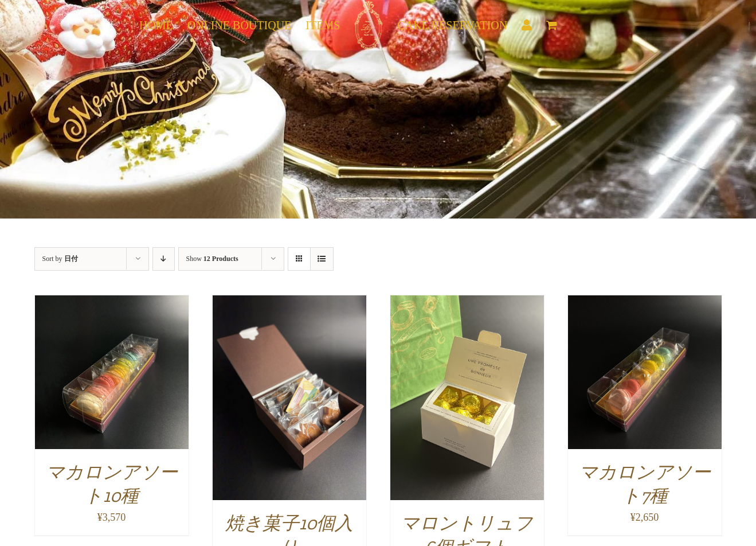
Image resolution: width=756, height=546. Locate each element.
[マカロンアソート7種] (645, 303)
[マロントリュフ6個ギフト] (467, 303)
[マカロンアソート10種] (112, 303)
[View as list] (322, 259)
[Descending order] (164, 259)
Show (212, 259)
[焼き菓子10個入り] (289, 303)
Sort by (60, 259)
